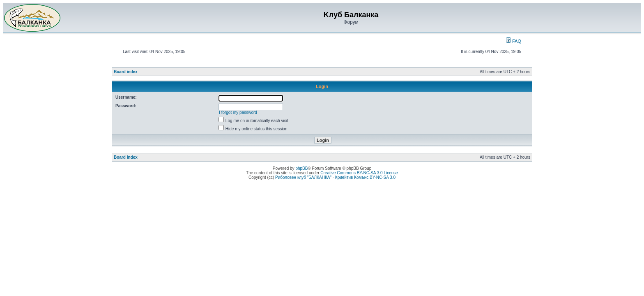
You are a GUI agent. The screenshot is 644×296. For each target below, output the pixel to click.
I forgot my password (238, 112)
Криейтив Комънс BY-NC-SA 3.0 (365, 177)
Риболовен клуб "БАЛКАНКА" (303, 177)
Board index (126, 72)
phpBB (301, 168)
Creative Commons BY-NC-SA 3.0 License (359, 173)
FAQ (514, 41)
